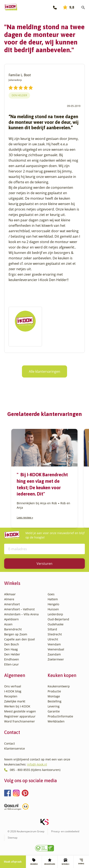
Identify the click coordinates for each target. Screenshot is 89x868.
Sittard (52, 629)
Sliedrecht (55, 634)
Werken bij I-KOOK (17, 706)
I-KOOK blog (13, 691)
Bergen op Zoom (16, 634)
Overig (81, 862)
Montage (54, 696)
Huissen (53, 609)
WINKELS (65, 862)
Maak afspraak (13, 862)
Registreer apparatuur (20, 716)
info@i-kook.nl (37, 764)
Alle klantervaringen (44, 371)
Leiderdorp (55, 614)
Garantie (54, 711)
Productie (54, 691)
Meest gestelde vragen (20, 711)
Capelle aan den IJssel (20, 639)
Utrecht (53, 639)
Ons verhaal (13, 686)
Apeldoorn (11, 619)
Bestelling (55, 701)
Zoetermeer (56, 659)
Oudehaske (56, 624)
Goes (51, 594)
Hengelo (53, 604)
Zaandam (54, 654)
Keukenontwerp (59, 686)
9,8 (69, 7)
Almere (9, 599)
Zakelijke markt (15, 701)
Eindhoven (12, 659)
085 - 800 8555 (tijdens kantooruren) (35, 770)
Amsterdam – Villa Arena (21, 614)
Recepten (11, 696)
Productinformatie (60, 716)
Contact (10, 743)
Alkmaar (10, 594)
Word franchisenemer (20, 721)
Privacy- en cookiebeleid (65, 831)
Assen (8, 624)
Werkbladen (56, 721)
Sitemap (13, 838)
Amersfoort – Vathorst (19, 609)
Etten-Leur (11, 664)
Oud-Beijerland (58, 619)
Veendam (54, 644)
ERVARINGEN (50, 862)
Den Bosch (12, 644)
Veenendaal (56, 649)
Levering (54, 706)
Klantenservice (15, 748)
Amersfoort (12, 604)
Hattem (53, 599)
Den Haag (11, 649)
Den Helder (19, 95)
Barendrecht (13, 629)
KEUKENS (34, 862)
